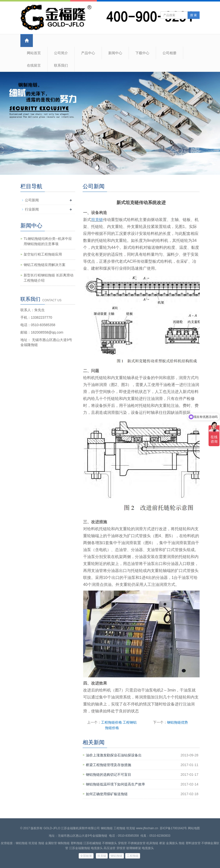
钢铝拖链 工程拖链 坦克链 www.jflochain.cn (130, 828)
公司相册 (169, 53)
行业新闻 (32, 209)
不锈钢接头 (110, 843)
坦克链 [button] (102, 856)
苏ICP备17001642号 (173, 828)
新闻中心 (115, 53)
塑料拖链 (77, 843)
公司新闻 (32, 200)
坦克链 (97, 220)
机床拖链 (152, 843)
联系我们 (61, 65)
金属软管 (51, 843)
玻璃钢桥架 (134, 848)
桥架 (162, 843)
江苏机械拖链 (92, 843)
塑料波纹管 (193, 843)
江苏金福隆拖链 (80, 848)
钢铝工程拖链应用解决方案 (45, 265)
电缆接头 (97, 848)
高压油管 (110, 848)
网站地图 (194, 828)
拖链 (41, 843)
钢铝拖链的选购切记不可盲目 (109, 775)
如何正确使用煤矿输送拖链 (107, 794)
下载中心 (142, 53)
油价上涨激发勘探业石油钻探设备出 (114, 755)
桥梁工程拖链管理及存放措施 (109, 765)
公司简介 (61, 53)
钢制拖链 (64, 843)
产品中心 (88, 53)
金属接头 (172, 843)
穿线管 (122, 843)
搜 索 (193, 15)
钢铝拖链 (22, 843)
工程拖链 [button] (133, 856)
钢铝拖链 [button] (116, 856)
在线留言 (34, 65)
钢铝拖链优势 (177, 722)
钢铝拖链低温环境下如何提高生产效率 (115, 784)
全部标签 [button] (86, 856)
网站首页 (34, 53)
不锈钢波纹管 (137, 843)
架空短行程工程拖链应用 (43, 254)
